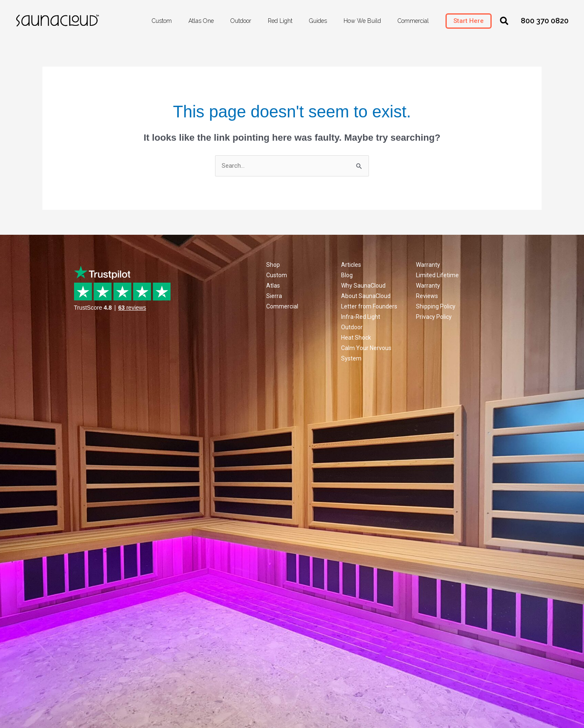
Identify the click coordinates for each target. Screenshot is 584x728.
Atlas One (201, 21)
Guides (318, 21)
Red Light (280, 21)
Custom (162, 21)
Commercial (413, 21)
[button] (504, 21)
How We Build (362, 21)
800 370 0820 (545, 21)
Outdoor (241, 21)
